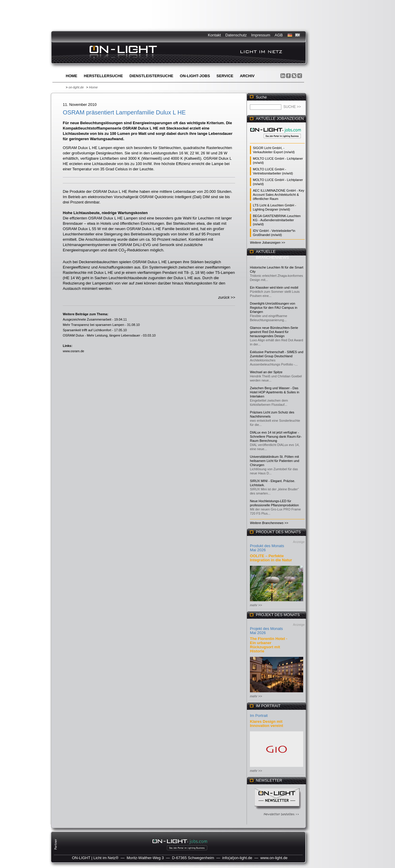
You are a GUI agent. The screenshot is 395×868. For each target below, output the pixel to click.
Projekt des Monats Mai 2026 (266, 631)
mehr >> (256, 605)
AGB (279, 35)
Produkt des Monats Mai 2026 (267, 548)
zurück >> (227, 297)
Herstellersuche (103, 76)
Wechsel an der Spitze (266, 372)
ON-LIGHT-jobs (195, 76)
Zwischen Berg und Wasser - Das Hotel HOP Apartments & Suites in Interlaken (275, 392)
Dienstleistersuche (151, 76)
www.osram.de (73, 351)
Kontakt (214, 35)
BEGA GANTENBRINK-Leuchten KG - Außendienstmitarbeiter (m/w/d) (277, 220)
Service (225, 76)
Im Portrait (259, 716)
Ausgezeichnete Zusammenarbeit (87, 319)
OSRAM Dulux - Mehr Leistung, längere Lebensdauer (101, 335)
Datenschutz (236, 35)
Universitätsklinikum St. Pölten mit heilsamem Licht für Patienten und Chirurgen (274, 461)
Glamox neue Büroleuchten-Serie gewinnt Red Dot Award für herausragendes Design (274, 332)
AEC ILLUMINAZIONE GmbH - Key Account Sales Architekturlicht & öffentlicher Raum (279, 195)
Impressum (261, 35)
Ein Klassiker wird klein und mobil (274, 287)
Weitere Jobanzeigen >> (268, 243)
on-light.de (76, 87)
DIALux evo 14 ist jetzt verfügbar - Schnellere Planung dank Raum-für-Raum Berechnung (276, 437)
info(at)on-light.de (237, 858)
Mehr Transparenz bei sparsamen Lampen (93, 325)
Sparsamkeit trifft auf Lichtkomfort (87, 330)
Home (72, 76)
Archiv (247, 76)
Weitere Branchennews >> (269, 523)
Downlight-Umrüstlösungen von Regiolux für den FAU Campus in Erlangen (274, 308)
